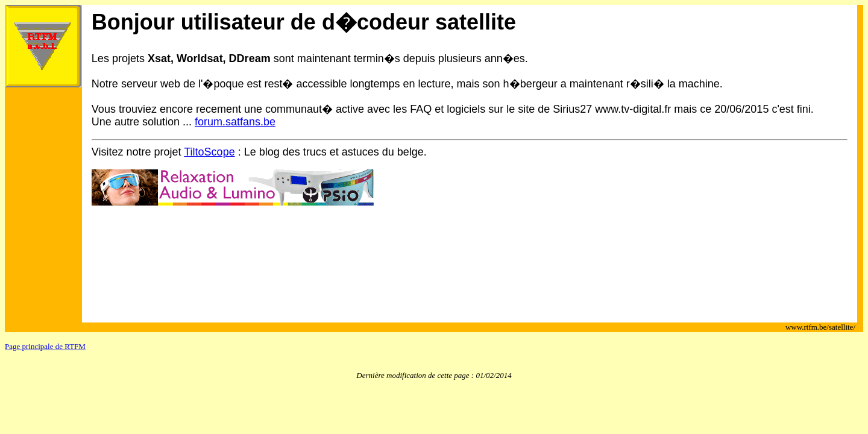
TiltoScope (209, 152)
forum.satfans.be (235, 122)
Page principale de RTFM (45, 346)
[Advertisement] (311, 267)
